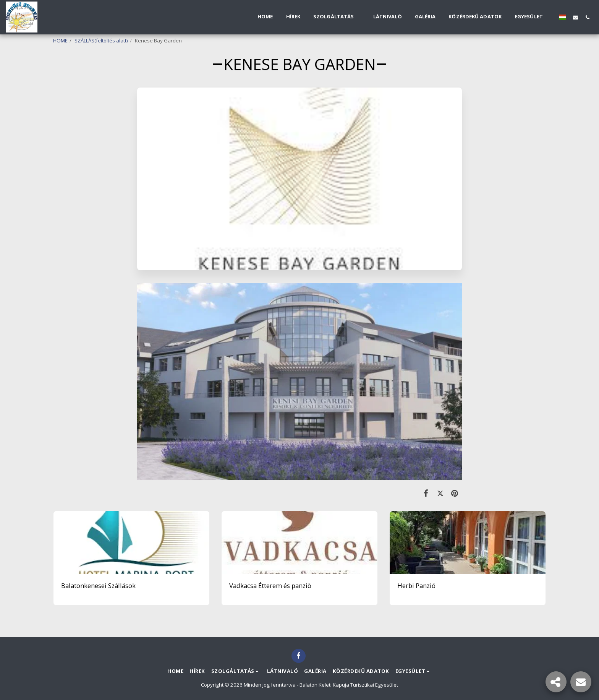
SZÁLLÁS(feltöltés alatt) (101, 41)
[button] (337, 17)
